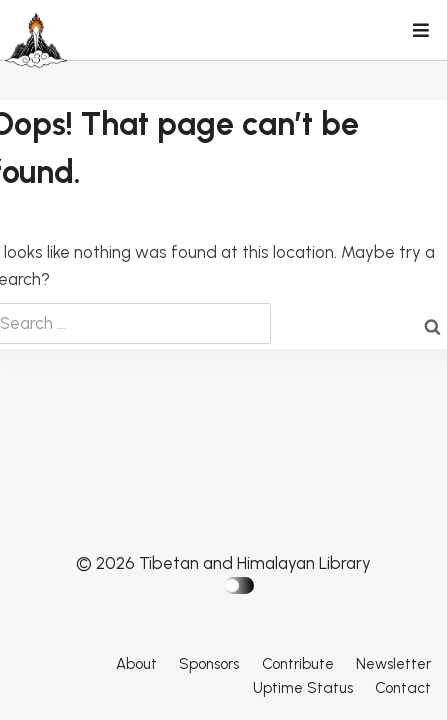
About (136, 664)
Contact (403, 688)
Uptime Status (303, 688)
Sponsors (209, 664)
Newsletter (393, 664)
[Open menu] (420, 32)
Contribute (298, 664)
